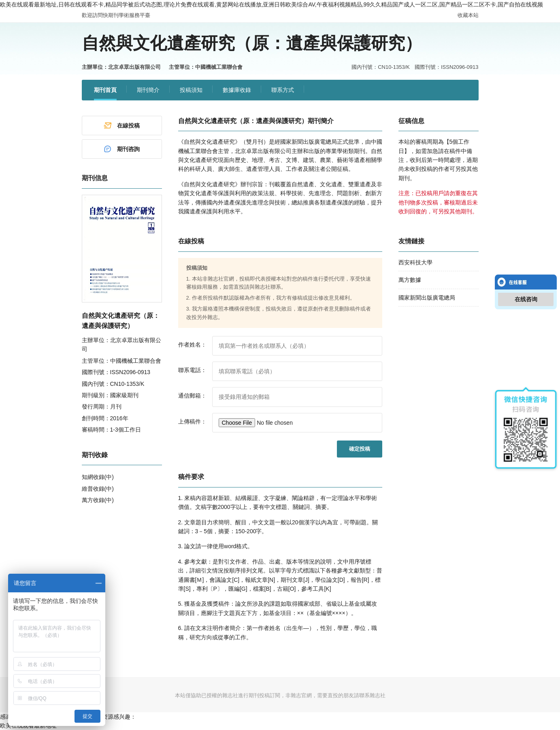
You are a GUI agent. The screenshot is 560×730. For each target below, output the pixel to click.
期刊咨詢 (121, 149)
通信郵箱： (192, 396)
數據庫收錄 (237, 90)
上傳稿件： (192, 421)
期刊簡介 (148, 90)
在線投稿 (121, 126)
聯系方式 (283, 90)
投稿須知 (191, 90)
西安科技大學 (415, 262)
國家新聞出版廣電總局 (427, 298)
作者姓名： (192, 345)
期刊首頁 (105, 90)
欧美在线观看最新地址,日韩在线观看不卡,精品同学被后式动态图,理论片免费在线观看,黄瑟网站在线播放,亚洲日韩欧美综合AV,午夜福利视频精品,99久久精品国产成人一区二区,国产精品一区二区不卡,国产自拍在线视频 (271, 4)
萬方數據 (410, 280)
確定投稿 (360, 449)
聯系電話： (192, 370)
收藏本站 (468, 15)
